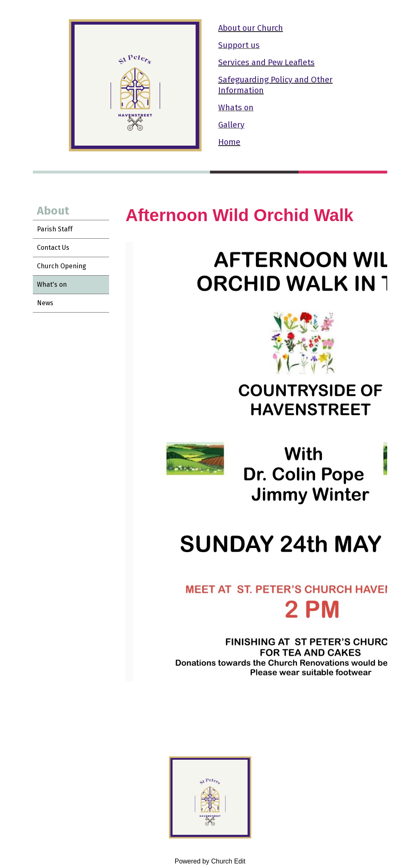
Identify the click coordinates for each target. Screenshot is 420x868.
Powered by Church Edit (210, 861)
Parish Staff (55, 229)
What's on (52, 284)
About (53, 211)
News (45, 303)
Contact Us (53, 248)
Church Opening (62, 266)
